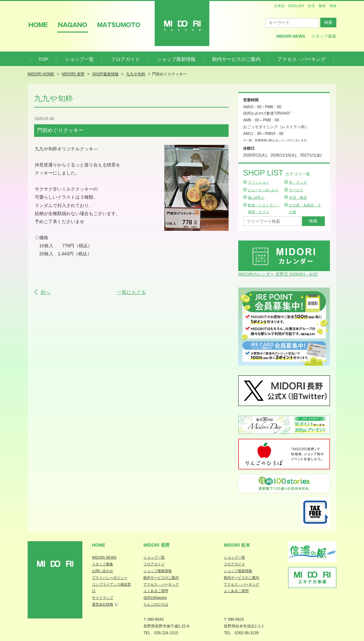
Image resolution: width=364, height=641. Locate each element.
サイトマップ (103, 598)
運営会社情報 (103, 604)
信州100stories (155, 598)
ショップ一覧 (79, 59)
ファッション (259, 182)
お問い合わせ (103, 571)
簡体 (333, 6)
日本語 (279, 6)
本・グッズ (298, 182)
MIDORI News (291, 36)
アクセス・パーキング (302, 59)
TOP (43, 59)
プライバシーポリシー (110, 578)
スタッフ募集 (324, 36)
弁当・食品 (298, 197)
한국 (311, 6)
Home (99, 545)
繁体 (322, 6)
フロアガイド (125, 59)
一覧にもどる (132, 292)
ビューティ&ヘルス (263, 190)
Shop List (277, 173)
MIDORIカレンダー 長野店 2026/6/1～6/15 (278, 274)
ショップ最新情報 (176, 59)
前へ (45, 292)
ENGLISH (296, 6)
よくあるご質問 (156, 591)
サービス (296, 190)
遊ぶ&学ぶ (256, 197)
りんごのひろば (156, 604)
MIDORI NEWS (104, 557)
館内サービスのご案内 (236, 59)
